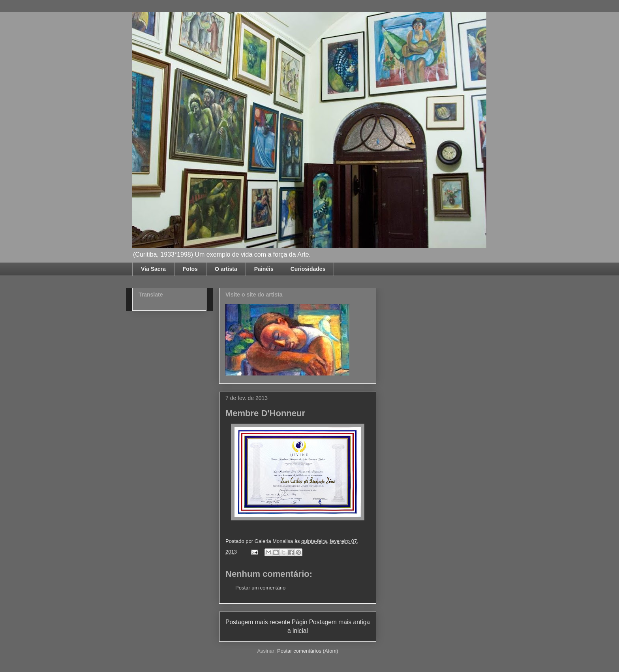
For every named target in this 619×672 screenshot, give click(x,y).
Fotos (190, 269)
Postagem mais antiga (340, 622)
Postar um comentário (260, 588)
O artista (226, 269)
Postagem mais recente (258, 622)
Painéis (264, 269)
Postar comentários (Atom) (308, 651)
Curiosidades (308, 269)
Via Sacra (153, 269)
